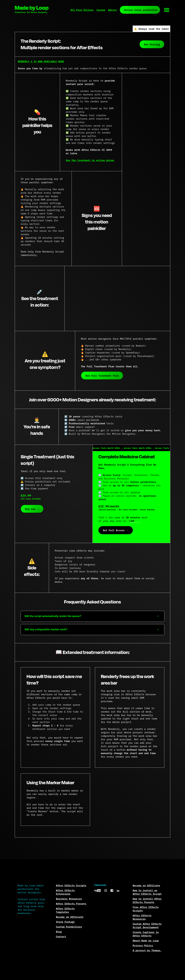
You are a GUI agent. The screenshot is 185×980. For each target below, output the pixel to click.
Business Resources (69, 899)
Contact (61, 936)
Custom (101, 10)
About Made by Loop (146, 940)
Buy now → (32, 509)
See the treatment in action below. (90, 160)
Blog (59, 932)
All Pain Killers (82, 10)
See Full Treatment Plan (102, 376)
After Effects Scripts (71, 885)
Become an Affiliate (70, 917)
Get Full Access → (116, 530)
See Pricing (152, 44)
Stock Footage (65, 922)
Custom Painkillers (69, 927)
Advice (112, 10)
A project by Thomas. (147, 950)
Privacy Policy (143, 945)
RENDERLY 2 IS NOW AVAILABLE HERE (41, 61)
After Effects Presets (71, 904)
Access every (141, 10)
